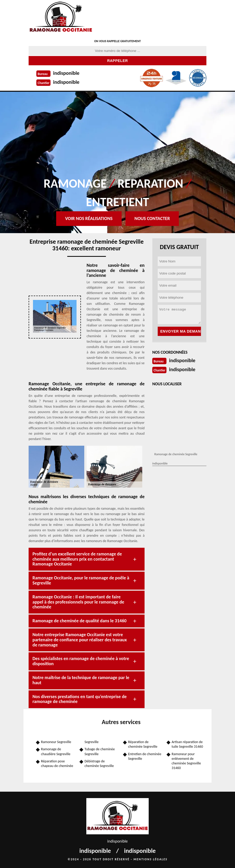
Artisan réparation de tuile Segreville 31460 (187, 744)
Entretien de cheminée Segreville (145, 756)
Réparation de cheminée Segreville (143, 744)
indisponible (66, 73)
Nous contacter (152, 218)
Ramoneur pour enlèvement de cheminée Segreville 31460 (186, 761)
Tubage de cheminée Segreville (100, 751)
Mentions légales (150, 859)
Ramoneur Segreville (56, 742)
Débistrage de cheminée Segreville (99, 764)
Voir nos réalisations (89, 218)
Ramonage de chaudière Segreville (56, 751)
